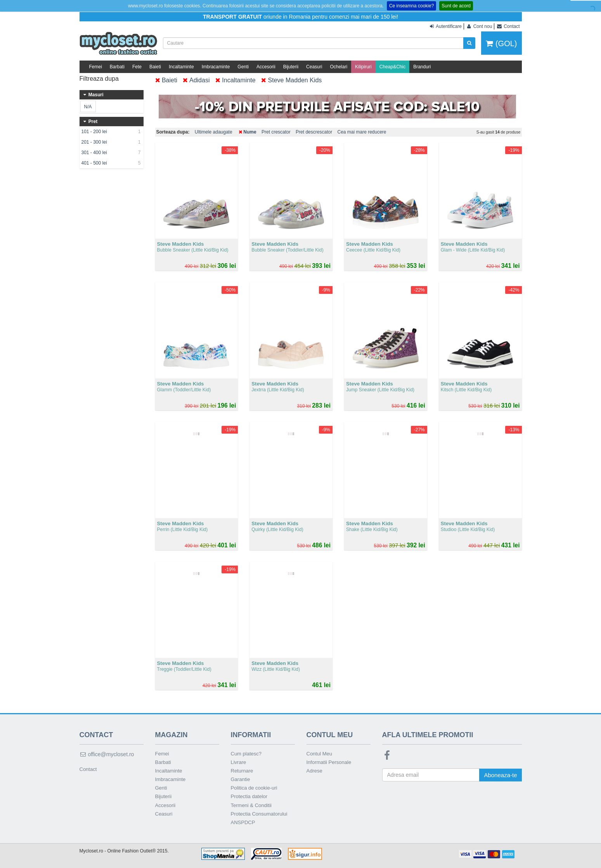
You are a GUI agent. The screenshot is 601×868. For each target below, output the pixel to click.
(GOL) (501, 43)
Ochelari (339, 67)
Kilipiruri (363, 67)
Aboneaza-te (500, 775)
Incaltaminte (181, 67)
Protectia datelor (249, 796)
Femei (96, 67)
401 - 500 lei (112, 163)
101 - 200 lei (112, 132)
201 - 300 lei (112, 142)
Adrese (314, 771)
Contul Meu (319, 754)
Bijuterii (291, 67)
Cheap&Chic (392, 67)
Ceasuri (314, 67)
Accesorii (266, 67)
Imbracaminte (216, 67)
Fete (137, 67)
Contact (88, 769)
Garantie (241, 779)
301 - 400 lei (112, 153)
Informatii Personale (329, 762)
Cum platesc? (246, 754)
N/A (88, 107)
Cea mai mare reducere (362, 132)
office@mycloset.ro (107, 754)
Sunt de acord (456, 6)
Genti (243, 67)
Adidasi (196, 80)
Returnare (242, 771)
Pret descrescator (314, 132)
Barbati (117, 67)
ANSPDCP (243, 822)
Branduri (422, 67)
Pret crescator (276, 132)
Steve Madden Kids (291, 80)
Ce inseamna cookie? (411, 6)
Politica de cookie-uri (254, 788)
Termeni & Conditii (251, 805)
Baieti (155, 67)
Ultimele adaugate (214, 132)
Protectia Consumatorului (259, 814)
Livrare (239, 762)
